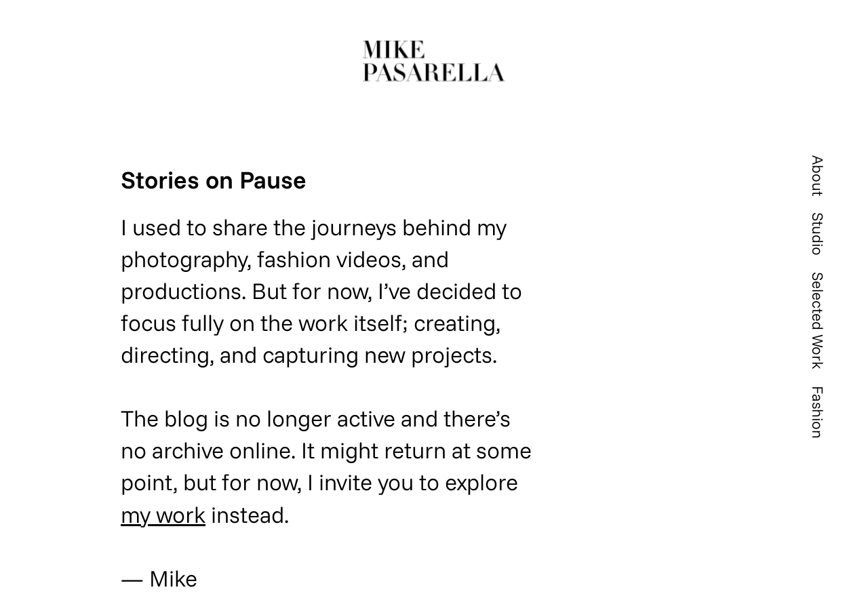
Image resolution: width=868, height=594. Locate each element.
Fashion (818, 412)
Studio (818, 234)
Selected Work (818, 321)
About (818, 176)
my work (163, 514)
